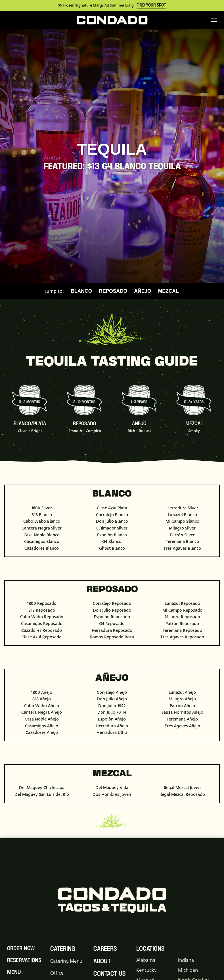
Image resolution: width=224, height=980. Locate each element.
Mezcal (168, 291)
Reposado (113, 291)
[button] (214, 20)
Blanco (81, 291)
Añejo (143, 291)
